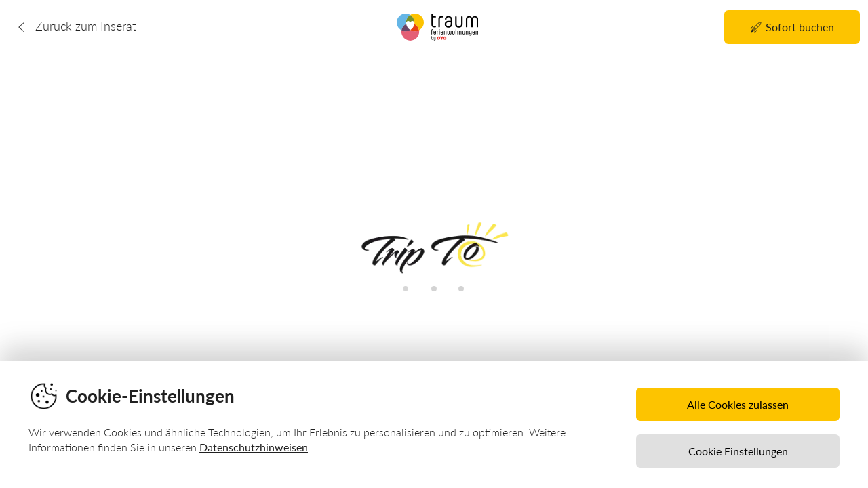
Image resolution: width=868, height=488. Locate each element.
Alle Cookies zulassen (738, 404)
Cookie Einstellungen (738, 451)
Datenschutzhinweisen (254, 447)
